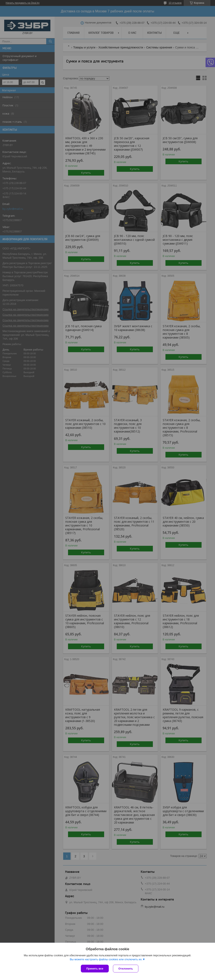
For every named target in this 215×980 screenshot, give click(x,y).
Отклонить (126, 969)
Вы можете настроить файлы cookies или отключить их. (106, 959)
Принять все (95, 969)
